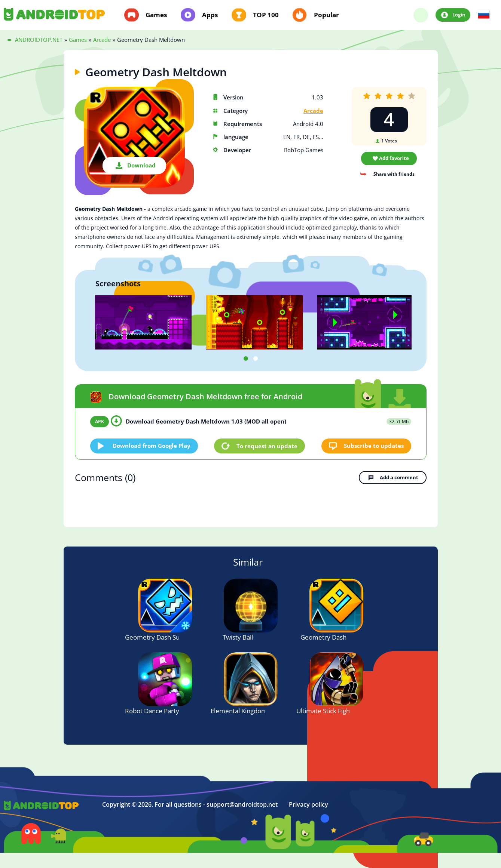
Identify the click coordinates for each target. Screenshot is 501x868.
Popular (326, 15)
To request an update (267, 446)
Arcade (313, 111)
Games (156, 15)
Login (459, 15)
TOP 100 (266, 15)
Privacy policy (308, 805)
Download (141, 165)
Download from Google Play (152, 446)
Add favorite (394, 158)
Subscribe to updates (374, 446)
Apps (210, 15)
